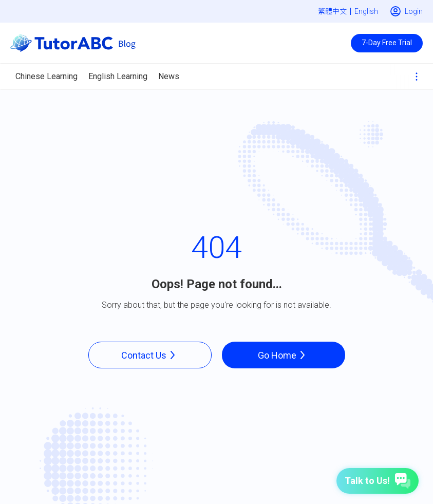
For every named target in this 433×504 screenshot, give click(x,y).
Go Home (283, 355)
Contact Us (150, 355)
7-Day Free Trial (387, 43)
